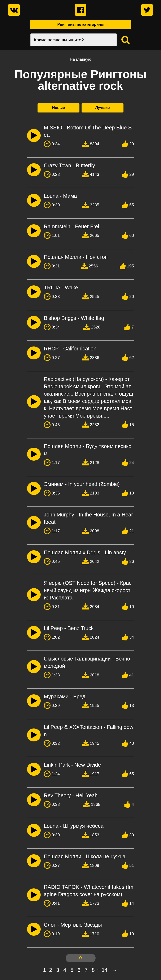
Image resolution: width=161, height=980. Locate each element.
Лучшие (102, 108)
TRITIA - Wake (61, 287)
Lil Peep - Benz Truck (69, 628)
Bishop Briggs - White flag (74, 318)
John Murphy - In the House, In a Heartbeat (88, 518)
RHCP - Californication (70, 349)
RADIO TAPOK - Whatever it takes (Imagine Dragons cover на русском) (89, 891)
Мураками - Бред (65, 696)
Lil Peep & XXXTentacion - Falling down (89, 731)
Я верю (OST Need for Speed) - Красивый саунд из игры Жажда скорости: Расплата (88, 590)
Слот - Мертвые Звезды (73, 925)
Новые (58, 108)
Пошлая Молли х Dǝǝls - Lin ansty (85, 552)
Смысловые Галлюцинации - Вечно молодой (87, 662)
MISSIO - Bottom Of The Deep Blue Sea (88, 131)
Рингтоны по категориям (80, 24)
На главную (80, 59)
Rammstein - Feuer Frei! (72, 226)
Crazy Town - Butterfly (69, 165)
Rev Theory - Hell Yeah (71, 795)
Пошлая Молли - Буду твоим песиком (88, 450)
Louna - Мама (60, 196)
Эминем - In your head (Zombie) (82, 484)
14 (105, 970)
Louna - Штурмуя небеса (74, 826)
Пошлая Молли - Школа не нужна (85, 856)
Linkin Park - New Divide (72, 765)
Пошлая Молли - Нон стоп (76, 257)
